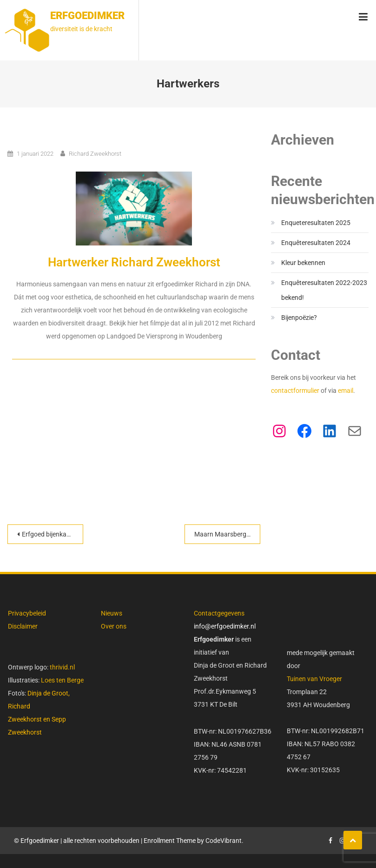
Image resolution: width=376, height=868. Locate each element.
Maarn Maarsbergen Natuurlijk (227, 534)
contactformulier (296, 391)
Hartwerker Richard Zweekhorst (134, 262)
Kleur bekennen (303, 263)
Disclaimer (23, 626)
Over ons (114, 626)
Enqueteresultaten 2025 (316, 223)
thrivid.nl (62, 667)
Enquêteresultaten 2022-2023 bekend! (324, 290)
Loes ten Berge (62, 680)
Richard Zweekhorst (95, 154)
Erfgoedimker (87, 16)
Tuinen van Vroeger (314, 679)
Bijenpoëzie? (299, 318)
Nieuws (112, 613)
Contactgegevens (219, 613)
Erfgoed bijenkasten (50, 534)
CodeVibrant (224, 841)
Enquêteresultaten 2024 (316, 243)
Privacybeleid (27, 613)
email (346, 391)
